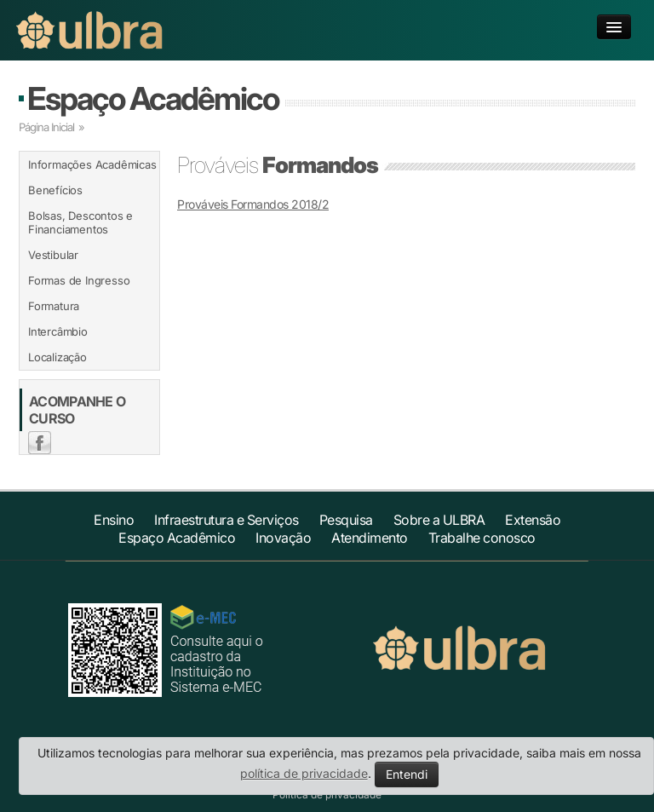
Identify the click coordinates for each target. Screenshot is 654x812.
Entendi (407, 774)
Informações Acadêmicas (92, 164)
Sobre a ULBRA (439, 520)
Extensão (533, 520)
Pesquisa (346, 520)
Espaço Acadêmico (153, 98)
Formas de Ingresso (79, 280)
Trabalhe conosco (482, 538)
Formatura (54, 306)
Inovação (283, 538)
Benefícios (55, 190)
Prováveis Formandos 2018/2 (253, 204)
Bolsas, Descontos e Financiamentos (80, 222)
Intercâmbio (58, 331)
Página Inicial (46, 127)
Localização (57, 357)
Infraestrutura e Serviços (227, 520)
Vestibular (53, 255)
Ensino (114, 520)
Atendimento (370, 538)
